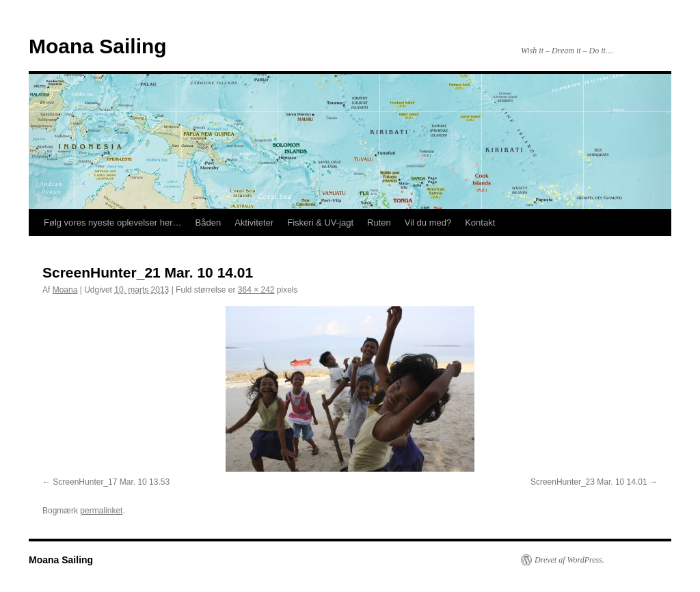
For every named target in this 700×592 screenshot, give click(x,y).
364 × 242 (256, 290)
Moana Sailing (98, 46)
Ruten (379, 223)
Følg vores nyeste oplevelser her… (113, 223)
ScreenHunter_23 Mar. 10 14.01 (589, 482)
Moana (65, 290)
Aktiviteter (254, 223)
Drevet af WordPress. (569, 560)
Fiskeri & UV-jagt (320, 223)
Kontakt (480, 223)
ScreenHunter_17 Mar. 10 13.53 (111, 482)
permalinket (101, 511)
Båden (208, 223)
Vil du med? (428, 223)
